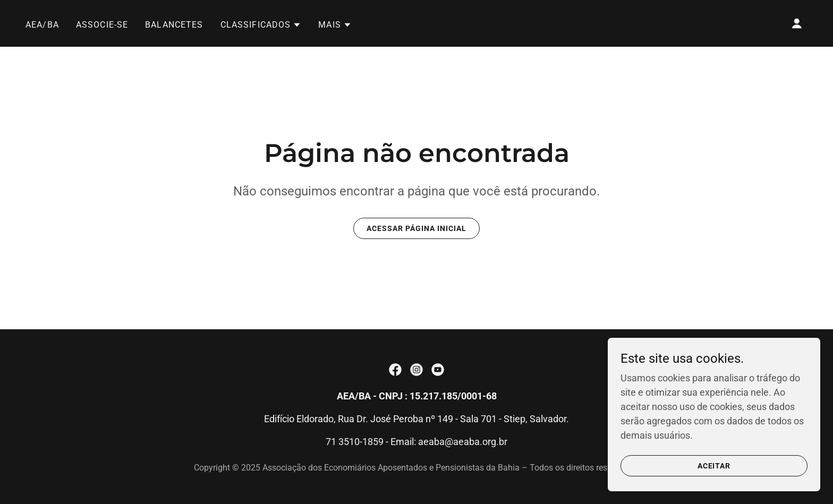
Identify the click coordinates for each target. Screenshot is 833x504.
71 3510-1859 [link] (355, 442)
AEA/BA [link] (42, 25)
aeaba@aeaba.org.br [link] (463, 442)
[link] (395, 370)
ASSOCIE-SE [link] (102, 25)
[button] (261, 25)
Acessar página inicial (416, 228)
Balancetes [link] (174, 25)
